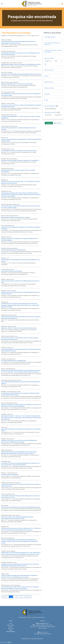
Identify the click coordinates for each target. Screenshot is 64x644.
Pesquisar (49, 123)
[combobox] (53, 67)
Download (58, 123)
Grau (45, 64)
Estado (46, 100)
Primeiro (5, 597)
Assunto (46, 76)
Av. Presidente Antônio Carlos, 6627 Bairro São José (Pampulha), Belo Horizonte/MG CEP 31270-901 (43, 627)
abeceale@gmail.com (43, 623)
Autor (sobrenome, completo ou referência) (52, 44)
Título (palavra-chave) (50, 37)
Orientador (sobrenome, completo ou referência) (53, 51)
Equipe (11, 630)
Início (11, 623)
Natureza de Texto (49, 82)
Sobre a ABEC (11, 625)
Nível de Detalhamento (51, 106)
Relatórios (11, 628)
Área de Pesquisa (49, 70)
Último (28, 597)
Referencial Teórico (49, 88)
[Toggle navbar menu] (2, 4)
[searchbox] (45, 67)
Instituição (47, 94)
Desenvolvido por (6, 642)
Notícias (11, 627)
